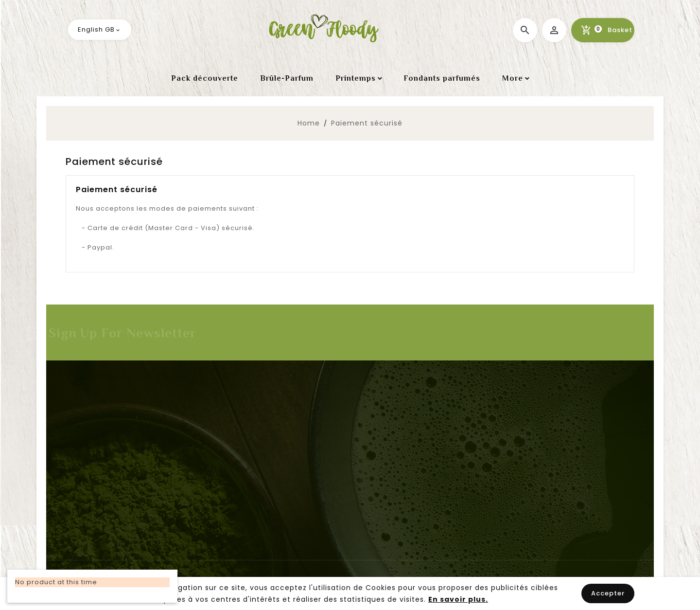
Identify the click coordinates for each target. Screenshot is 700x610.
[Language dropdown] (100, 30)
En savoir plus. (458, 599)
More (513, 78)
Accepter (608, 593)
